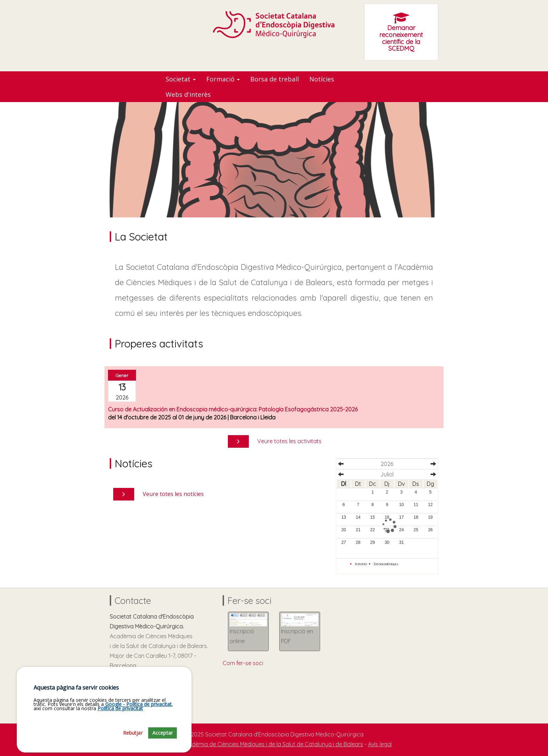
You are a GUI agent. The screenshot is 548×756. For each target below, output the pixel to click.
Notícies (322, 79)
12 (430, 505)
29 (372, 542)
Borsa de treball (275, 79)
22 (372, 530)
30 (387, 542)
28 (358, 542)
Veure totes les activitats (289, 441)
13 (344, 517)
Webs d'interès (188, 94)
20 (344, 530)
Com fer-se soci (243, 663)
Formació (223, 79)
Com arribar (129, 685)
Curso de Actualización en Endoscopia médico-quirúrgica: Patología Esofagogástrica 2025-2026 (233, 409)
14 (358, 517)
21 (358, 530)
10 (401, 505)
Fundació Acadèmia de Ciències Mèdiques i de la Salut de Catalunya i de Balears (260, 744)
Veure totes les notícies (173, 494)
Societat (181, 79)
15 (372, 517)
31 (401, 542)
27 (344, 542)
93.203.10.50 (128, 695)
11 (416, 505)
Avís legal (380, 744)
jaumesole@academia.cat (147, 705)
